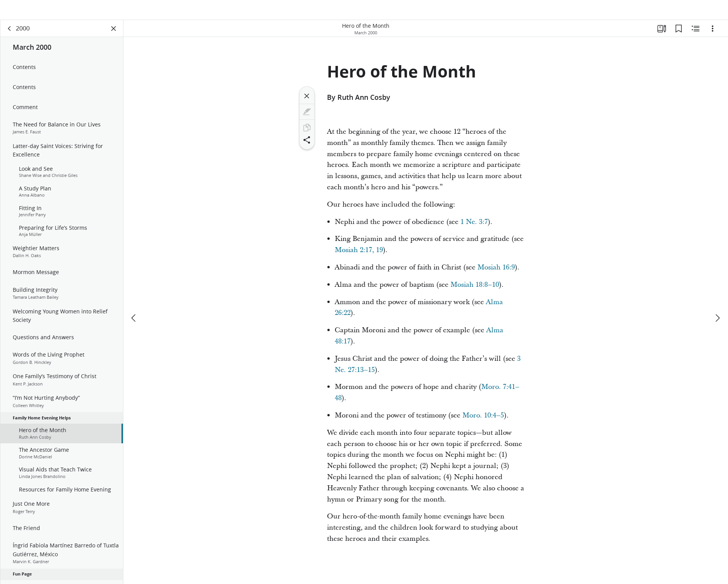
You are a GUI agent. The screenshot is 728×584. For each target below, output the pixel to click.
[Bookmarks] (679, 37)
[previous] (134, 300)
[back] (10, 37)
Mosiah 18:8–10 (475, 293)
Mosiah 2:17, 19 (359, 258)
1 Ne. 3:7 (474, 230)
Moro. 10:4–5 (483, 424)
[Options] (713, 37)
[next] (717, 300)
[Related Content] (696, 37)
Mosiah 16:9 (496, 276)
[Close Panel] (114, 37)
